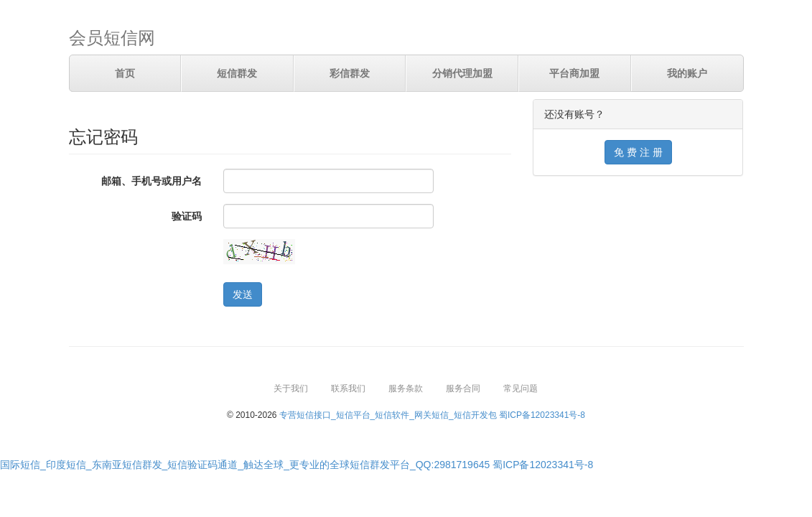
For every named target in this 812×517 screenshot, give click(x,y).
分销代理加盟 (462, 73)
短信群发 (237, 73)
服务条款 (406, 388)
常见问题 (521, 388)
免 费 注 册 (638, 152)
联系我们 (348, 388)
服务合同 (463, 388)
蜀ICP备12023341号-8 (542, 415)
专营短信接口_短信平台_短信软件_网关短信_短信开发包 (388, 415)
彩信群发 (350, 73)
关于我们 (291, 388)
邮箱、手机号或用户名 (151, 181)
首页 (125, 73)
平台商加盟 (574, 73)
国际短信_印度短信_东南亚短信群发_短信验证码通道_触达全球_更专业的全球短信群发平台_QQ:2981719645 (245, 465)
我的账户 (687, 73)
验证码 (187, 216)
